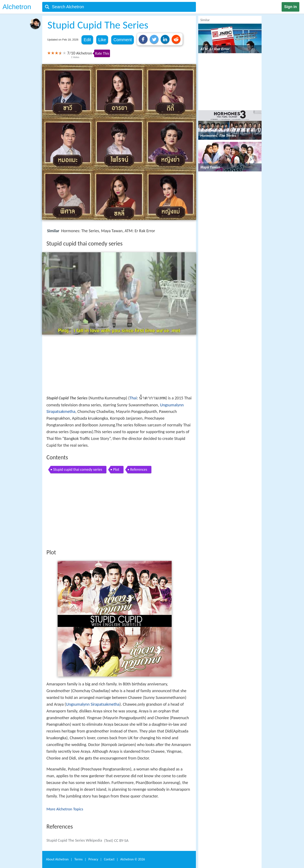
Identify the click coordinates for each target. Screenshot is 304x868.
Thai (133, 398)
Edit (87, 40)
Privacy (93, 859)
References (139, 469)
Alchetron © (133, 859)
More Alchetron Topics (65, 809)
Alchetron (17, 7)
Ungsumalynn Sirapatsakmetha (93, 704)
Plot (116, 469)
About (57, 859)
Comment (123, 40)
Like (102, 40)
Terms (78, 859)
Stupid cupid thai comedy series (78, 469)
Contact (109, 859)
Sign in (290, 7)
